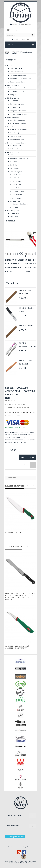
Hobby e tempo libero (16, 143)
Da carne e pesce (17, 104)
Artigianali (14, 95)
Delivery (15, 24)
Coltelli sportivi (14, 85)
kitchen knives (17, 51)
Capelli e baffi (16, 136)
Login (16, 39)
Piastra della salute (18, 123)
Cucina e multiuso (17, 82)
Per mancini (17, 195)
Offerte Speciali (14, 211)
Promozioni (15, 213)
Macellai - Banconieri (19, 158)
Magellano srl (28, 847)
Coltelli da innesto (17, 91)
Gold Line (16, 178)
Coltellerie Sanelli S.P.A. (23, 412)
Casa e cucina (13, 118)
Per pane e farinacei (18, 111)
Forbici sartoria (16, 72)
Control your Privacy (15, 837)
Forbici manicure (17, 140)
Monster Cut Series (20, 204)
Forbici (10, 66)
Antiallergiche (18, 191)
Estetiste (13, 165)
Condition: (10, 416)
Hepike (15, 207)
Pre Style (16, 188)
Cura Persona (13, 127)
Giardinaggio (15, 145)
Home (7, 51)
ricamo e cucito (16, 68)
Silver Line (17, 181)
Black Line (17, 174)
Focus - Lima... (27, 325)
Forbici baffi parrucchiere (21, 79)
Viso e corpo (15, 133)
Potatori (13, 162)
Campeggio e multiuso (19, 88)
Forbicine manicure (18, 75)
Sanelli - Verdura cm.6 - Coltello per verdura (18, 647)
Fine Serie (14, 217)
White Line (17, 184)
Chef (12, 155)
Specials (11, 221)
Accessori (17, 198)
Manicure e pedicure (18, 129)
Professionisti (13, 152)
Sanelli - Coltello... (16, 532)
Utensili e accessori (18, 120)
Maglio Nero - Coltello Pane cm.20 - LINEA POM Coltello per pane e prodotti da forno (20, 596)
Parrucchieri (15, 168)
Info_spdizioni (26, 24)
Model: (9, 401)
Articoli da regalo (17, 149)
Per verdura (15, 107)
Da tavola (14, 101)
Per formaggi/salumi (19, 114)
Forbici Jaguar (16, 172)
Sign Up (26, 39)
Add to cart (28, 457)
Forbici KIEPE (16, 201)
